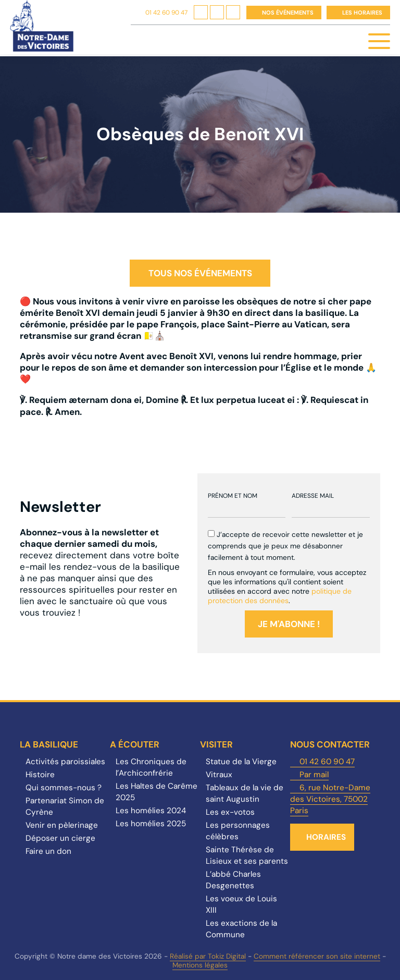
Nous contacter (330, 744)
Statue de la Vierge (241, 762)
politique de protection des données (280, 596)
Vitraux (219, 775)
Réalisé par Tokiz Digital (208, 956)
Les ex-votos (230, 812)
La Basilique (49, 744)
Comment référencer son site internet (317, 956)
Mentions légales (200, 965)
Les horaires (362, 13)
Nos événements (288, 13)
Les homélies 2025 (151, 824)
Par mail (314, 775)
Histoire (40, 775)
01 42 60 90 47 (166, 13)
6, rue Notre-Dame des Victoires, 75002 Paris (330, 799)
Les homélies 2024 (151, 811)
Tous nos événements (200, 273)
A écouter (135, 744)
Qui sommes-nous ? (64, 788)
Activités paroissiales (65, 762)
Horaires (326, 837)
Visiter (216, 744)
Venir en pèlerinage (62, 825)
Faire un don (48, 851)
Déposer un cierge (60, 838)
